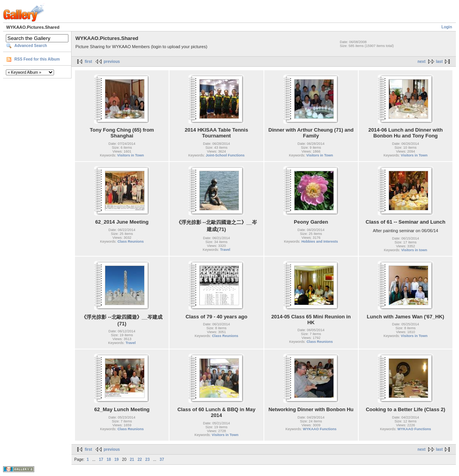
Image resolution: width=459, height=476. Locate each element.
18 (109, 459)
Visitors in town (414, 250)
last (439, 62)
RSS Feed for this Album (37, 59)
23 (147, 459)
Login (447, 27)
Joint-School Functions (225, 155)
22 (140, 459)
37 (162, 459)
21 (132, 459)
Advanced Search (31, 46)
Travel (225, 250)
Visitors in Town (131, 155)
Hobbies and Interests (319, 241)
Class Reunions (131, 241)
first (88, 62)
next (421, 62)
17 (101, 459)
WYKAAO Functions (320, 429)
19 (116, 459)
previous (112, 62)
